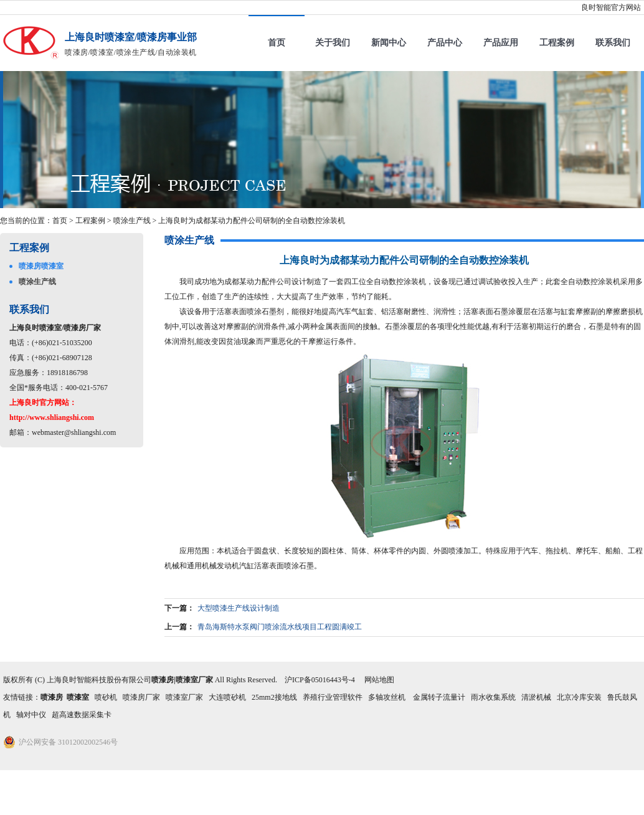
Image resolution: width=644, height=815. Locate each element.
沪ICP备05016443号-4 (320, 680)
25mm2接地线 (274, 697)
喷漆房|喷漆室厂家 (182, 680)
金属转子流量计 (439, 697)
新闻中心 (389, 43)
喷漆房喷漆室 (41, 266)
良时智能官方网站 (611, 7)
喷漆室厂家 (184, 697)
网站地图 (379, 680)
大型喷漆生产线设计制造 (239, 608)
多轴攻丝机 (388, 697)
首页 (277, 43)
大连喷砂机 (227, 697)
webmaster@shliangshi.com (74, 432)
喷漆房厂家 (141, 697)
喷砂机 (106, 697)
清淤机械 (536, 697)
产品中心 (445, 43)
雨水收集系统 (493, 697)
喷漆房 (52, 697)
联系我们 (613, 43)
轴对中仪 (31, 715)
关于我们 (333, 43)
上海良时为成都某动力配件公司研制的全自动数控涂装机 (252, 221)
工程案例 (557, 43)
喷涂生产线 (132, 221)
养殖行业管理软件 (333, 697)
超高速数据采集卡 (82, 715)
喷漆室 (78, 697)
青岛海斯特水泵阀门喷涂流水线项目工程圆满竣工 (280, 627)
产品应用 (501, 43)
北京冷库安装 (579, 697)
